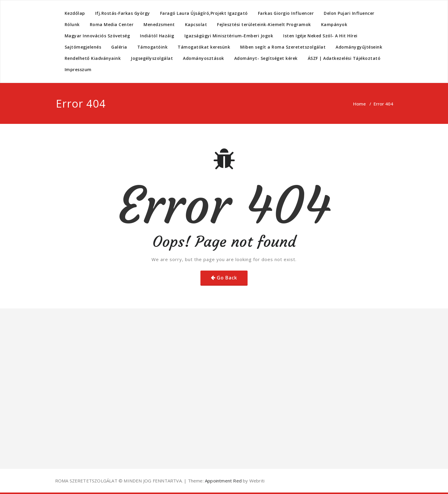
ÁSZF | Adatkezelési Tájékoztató (344, 58)
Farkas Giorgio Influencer (286, 13)
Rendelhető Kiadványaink (93, 58)
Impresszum (78, 69)
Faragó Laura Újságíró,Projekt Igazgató (204, 13)
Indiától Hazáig (157, 36)
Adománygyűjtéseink (359, 47)
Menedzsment (159, 24)
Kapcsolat (196, 24)
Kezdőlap (75, 13)
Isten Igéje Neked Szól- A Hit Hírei (320, 36)
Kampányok (334, 24)
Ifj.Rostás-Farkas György (123, 13)
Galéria (119, 47)
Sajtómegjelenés (83, 47)
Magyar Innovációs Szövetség (97, 36)
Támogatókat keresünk (204, 47)
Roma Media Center (112, 24)
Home (359, 104)
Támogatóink (153, 47)
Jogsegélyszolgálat (152, 58)
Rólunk (72, 24)
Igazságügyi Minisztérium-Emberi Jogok (229, 36)
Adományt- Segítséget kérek (266, 58)
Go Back (227, 278)
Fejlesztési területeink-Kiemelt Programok (264, 24)
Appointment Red (223, 481)
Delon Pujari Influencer (349, 13)
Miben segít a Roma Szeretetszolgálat (283, 47)
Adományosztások (204, 58)
